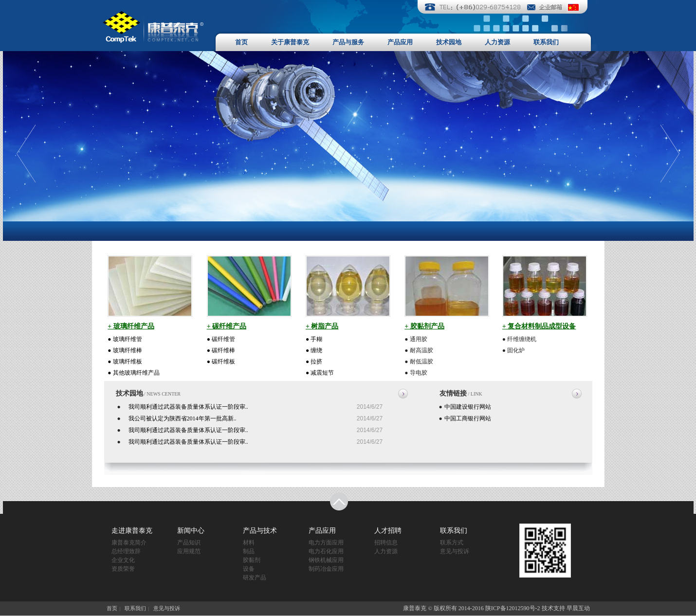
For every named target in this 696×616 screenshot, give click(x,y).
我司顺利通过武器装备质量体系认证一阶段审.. (188, 407)
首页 (241, 42)
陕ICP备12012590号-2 (513, 608)
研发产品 (255, 578)
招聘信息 (386, 543)
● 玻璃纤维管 (125, 339)
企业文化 (123, 560)
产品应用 (400, 42)
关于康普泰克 (290, 42)
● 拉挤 (314, 362)
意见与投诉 (455, 551)
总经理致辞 (126, 551)
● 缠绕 (314, 350)
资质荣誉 (123, 569)
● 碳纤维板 (221, 362)
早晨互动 (578, 608)
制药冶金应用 (326, 569)
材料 (249, 543)
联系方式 (452, 543)
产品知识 (189, 543)
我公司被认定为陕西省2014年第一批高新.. (183, 418)
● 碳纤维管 (221, 339)
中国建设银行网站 (468, 407)
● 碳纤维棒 (221, 350)
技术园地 (449, 42)
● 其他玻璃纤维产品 (133, 373)
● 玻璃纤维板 (125, 362)
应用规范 (189, 551)
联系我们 (546, 42)
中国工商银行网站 (468, 418)
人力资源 (497, 42)
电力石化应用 (326, 551)
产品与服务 (348, 42)
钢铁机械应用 (326, 560)
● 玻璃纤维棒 (125, 350)
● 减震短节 (320, 373)
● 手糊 (314, 339)
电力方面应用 (326, 543)
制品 (249, 551)
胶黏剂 (252, 560)
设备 (249, 569)
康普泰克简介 (129, 543)
